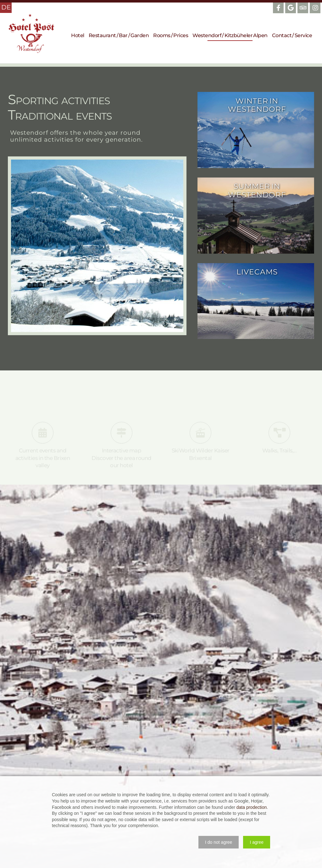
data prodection (252, 807)
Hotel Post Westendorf (31, 33)
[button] (219, 842)
